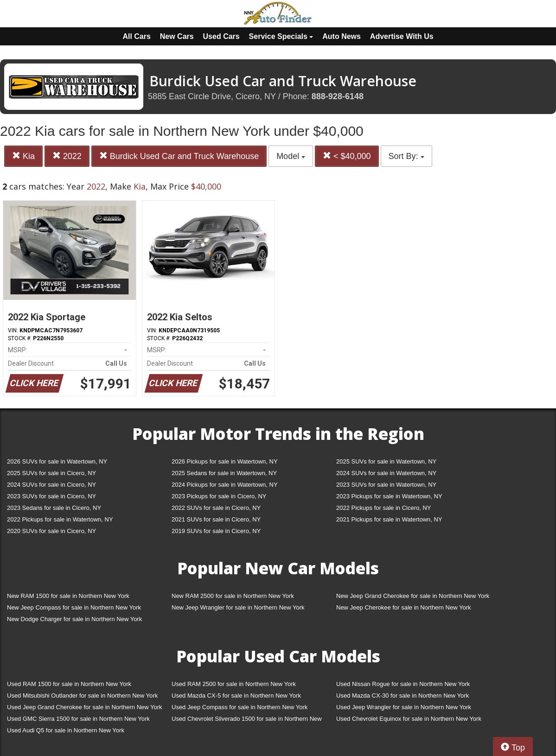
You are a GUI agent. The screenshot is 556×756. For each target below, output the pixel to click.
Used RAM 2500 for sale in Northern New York (234, 684)
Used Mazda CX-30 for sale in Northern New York (403, 696)
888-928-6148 (338, 96)
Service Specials (281, 36)
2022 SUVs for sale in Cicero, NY (216, 508)
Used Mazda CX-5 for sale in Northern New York (236, 696)
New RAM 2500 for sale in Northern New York (233, 596)
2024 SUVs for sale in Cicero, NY (51, 485)
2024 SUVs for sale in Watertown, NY (386, 473)
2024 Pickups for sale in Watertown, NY (225, 485)
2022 (67, 156)
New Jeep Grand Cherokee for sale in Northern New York (413, 596)
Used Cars (221, 36)
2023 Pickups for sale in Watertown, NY (389, 496)
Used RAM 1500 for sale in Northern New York (69, 684)
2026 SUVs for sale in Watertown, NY (57, 461)
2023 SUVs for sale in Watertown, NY (386, 485)
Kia (23, 156)
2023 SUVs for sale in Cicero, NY (51, 496)
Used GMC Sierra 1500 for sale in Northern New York (78, 719)
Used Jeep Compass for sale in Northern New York (240, 707)
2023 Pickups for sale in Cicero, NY (219, 496)
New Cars (177, 36)
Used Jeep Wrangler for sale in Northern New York (404, 707)
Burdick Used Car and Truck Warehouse (179, 156)
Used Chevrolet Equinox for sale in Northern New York (409, 719)
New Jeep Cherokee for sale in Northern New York (403, 607)
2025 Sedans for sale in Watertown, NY (224, 473)
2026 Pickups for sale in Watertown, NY (225, 461)
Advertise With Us (402, 36)
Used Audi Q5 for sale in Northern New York (66, 730)
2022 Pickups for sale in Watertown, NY (60, 519)
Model (291, 156)
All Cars (136, 36)
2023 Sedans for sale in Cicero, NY (54, 508)
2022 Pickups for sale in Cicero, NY (383, 508)
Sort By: (406, 156)
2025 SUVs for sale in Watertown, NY (386, 461)
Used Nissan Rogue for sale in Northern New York (403, 684)
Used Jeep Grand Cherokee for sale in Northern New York (85, 707)
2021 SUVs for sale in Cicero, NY (216, 519)
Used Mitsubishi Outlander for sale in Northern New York (82, 696)
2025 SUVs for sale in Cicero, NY (51, 473)
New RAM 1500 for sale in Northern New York (68, 596)
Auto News (342, 36)
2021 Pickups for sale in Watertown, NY (389, 519)
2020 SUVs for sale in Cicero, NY (51, 531)
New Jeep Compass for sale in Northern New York (74, 607)
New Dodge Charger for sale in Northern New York (74, 619)
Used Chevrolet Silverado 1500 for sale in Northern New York (247, 721)
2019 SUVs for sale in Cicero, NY (216, 531)
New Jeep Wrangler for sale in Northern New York (238, 607)
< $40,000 (347, 156)
